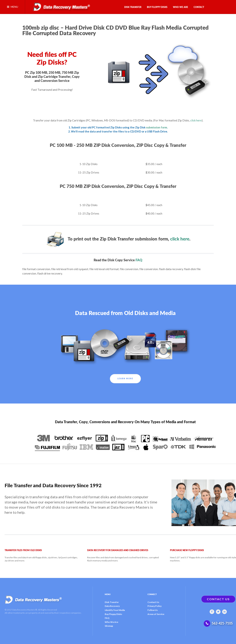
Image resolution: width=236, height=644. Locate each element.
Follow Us (153, 610)
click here (196, 120)
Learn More (125, 379)
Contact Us (153, 602)
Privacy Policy (155, 606)
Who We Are (111, 622)
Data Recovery (112, 606)
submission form (157, 127)
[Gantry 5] (60, 6)
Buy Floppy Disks (113, 614)
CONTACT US (218, 599)
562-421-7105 (222, 623)
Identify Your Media (115, 610)
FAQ (139, 260)
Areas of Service (156, 614)
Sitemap (109, 626)
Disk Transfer (112, 602)
